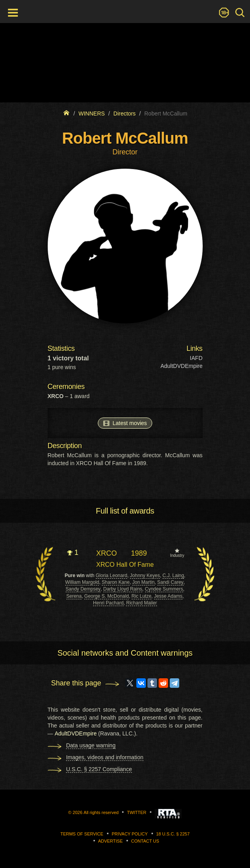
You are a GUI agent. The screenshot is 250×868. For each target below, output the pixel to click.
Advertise (110, 841)
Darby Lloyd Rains (123, 589)
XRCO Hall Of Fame (125, 565)
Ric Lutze (141, 596)
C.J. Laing (173, 575)
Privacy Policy (130, 834)
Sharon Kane (116, 582)
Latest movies (125, 423)
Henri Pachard (108, 603)
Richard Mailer (141, 603)
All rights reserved (101, 812)
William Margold (82, 582)
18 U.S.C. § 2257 (173, 834)
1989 (139, 553)
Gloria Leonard (111, 575)
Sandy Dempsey (83, 589)
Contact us (145, 841)
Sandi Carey (171, 582)
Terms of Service (82, 834)
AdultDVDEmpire (182, 366)
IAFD (196, 358)
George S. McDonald (107, 596)
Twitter (137, 812)
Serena (74, 596)
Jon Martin (143, 582)
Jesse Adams (168, 596)
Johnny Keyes (145, 575)
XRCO (107, 553)
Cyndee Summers (164, 589)
